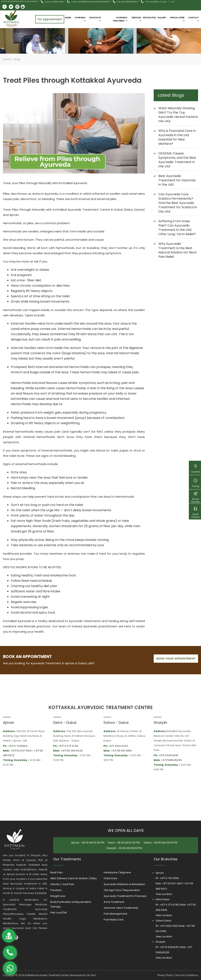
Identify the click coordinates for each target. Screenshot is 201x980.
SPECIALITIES (149, 18)
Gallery (162, 18)
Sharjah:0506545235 (127, 2)
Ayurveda (80, 19)
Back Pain (56, 872)
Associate (95, 19)
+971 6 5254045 (168, 755)
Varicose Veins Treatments (121, 908)
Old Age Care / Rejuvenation (122, 890)
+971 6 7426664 (18, 746)
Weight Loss (58, 896)
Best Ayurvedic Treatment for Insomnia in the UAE (177, 180)
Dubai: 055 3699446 (79, 2)
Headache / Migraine (117, 872)
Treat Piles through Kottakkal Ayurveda (72, 80)
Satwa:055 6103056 (100, 2)
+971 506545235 (171, 760)
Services (136, 19)
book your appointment (176, 658)
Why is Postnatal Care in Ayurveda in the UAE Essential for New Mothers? (177, 137)
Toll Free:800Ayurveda (156, 2)
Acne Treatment (114, 902)
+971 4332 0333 (118, 746)
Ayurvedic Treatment (120, 19)
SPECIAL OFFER (177, 19)
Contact (194, 19)
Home (68, 18)
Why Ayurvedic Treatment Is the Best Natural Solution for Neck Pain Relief (178, 250)
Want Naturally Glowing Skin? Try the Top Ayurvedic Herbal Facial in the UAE (178, 115)
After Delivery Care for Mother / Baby (74, 878)
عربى (172, 1)
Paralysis (56, 890)
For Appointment (50, 19)
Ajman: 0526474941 (54, 2)
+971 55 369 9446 (72, 751)
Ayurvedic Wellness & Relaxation (124, 884)
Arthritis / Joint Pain (62, 884)
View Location (164, 894)
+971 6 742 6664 (169, 878)
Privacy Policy (165, 975)
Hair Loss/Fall (58, 913)
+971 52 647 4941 (21, 751)
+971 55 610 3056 (121, 751)
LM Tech (91, 975)
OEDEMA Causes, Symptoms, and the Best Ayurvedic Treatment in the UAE (177, 160)
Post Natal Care (114, 920)
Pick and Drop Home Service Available (19, 1)
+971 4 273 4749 (68, 746)
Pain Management (115, 914)
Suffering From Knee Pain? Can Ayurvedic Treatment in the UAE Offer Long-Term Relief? (177, 228)
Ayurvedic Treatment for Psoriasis (125, 896)
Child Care (110, 878)
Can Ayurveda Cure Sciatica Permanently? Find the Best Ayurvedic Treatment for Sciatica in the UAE (178, 203)
